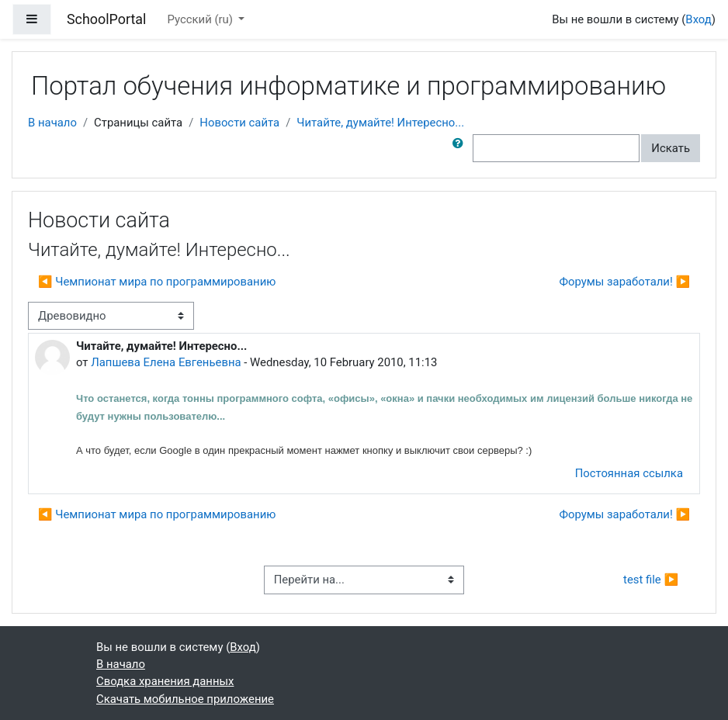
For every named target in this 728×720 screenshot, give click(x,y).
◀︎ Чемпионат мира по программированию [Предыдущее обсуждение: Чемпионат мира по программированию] (157, 282)
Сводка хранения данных (165, 681)
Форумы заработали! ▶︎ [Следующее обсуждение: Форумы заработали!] (624, 282)
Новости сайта (239, 123)
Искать (671, 148)
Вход (698, 19)
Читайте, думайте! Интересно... (380, 123)
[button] (461, 148)
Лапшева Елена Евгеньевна (166, 362)
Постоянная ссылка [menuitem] (629, 473)
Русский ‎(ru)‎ (202, 19)
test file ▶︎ (651, 580)
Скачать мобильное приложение (185, 699)
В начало (52, 123)
